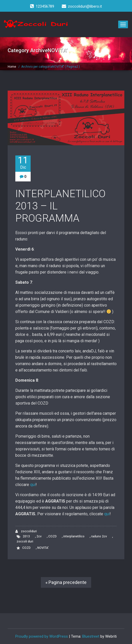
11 (23, 163)
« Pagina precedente (66, 582)
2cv (39, 536)
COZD (52, 536)
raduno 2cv (99, 536)
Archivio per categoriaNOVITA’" (43, 67)
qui (33, 485)
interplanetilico (74, 536)
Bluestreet (91, 636)
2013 (26, 536)
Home (12, 67)
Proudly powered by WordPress (42, 636)
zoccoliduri (26, 531)
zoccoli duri (25, 541)
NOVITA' (43, 548)
